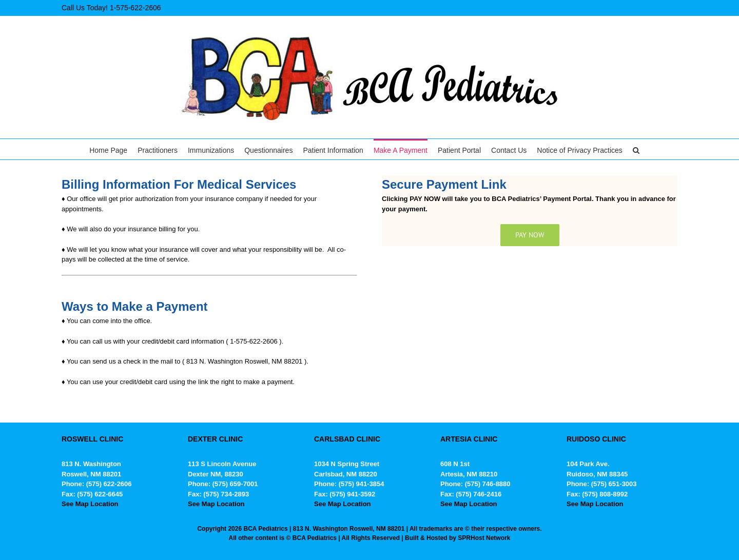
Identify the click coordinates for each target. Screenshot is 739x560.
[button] (636, 149)
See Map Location (90, 504)
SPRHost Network (484, 538)
